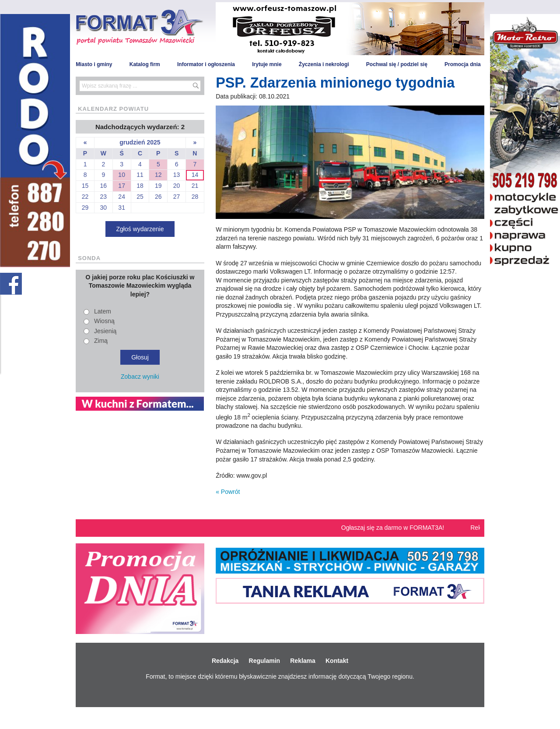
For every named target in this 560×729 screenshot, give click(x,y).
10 (122, 175)
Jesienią (105, 331)
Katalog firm (145, 64)
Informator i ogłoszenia (206, 64)
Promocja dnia (463, 64)
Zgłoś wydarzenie (140, 229)
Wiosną (104, 321)
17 (122, 186)
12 (158, 175)
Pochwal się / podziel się (397, 64)
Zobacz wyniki (140, 377)
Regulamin (265, 661)
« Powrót (228, 492)
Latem (103, 311)
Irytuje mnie (267, 64)
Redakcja (225, 661)
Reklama (303, 661)
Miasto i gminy (94, 64)
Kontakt (337, 661)
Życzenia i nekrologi (324, 64)
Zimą (101, 341)
